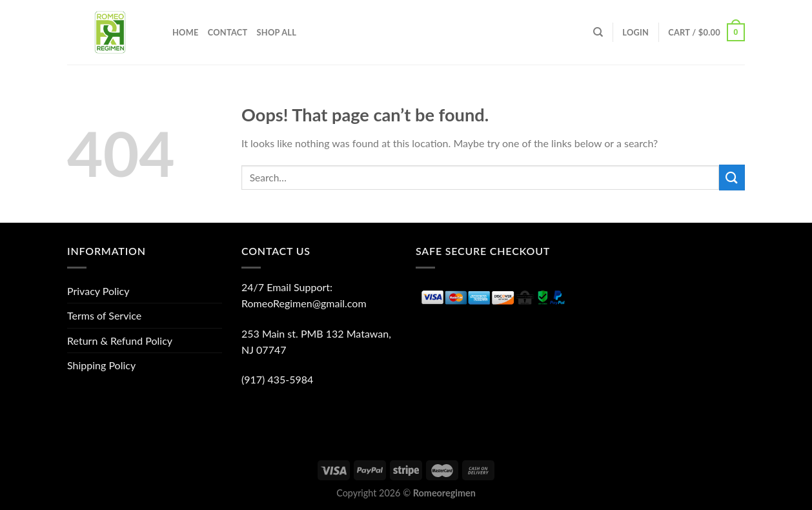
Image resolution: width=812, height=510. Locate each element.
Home (186, 32)
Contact (228, 32)
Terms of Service (104, 315)
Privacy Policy (98, 291)
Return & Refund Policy (120, 341)
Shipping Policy (101, 365)
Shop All (276, 32)
